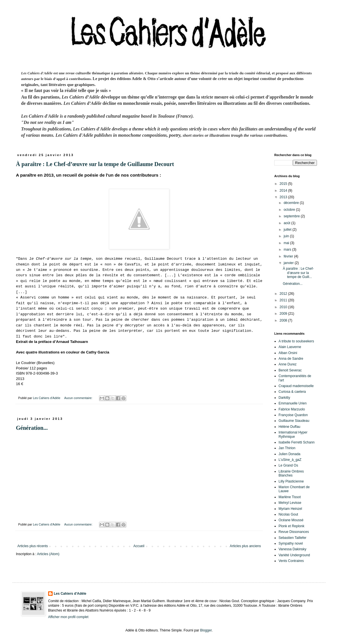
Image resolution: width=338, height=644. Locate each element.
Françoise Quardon (293, 415)
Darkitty (284, 398)
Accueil (139, 546)
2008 (284, 320)
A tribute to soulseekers (296, 341)
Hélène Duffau (289, 427)
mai (287, 243)
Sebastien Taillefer (292, 538)
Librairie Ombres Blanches (291, 473)
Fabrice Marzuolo (292, 409)
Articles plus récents (33, 546)
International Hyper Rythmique (293, 434)
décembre (292, 203)
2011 (284, 300)
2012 (284, 294)
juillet (288, 230)
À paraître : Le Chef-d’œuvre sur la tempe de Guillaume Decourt (95, 164)
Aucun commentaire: (79, 398)
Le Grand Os (288, 465)
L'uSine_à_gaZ (290, 460)
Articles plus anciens (245, 546)
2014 (284, 191)
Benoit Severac (290, 370)
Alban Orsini (288, 353)
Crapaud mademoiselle (296, 386)
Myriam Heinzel (290, 509)
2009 (284, 314)
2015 (284, 184)
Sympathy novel (291, 543)
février (289, 256)
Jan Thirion (287, 448)
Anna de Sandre (291, 359)
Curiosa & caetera (292, 392)
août (287, 223)
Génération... (32, 428)
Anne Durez (287, 364)
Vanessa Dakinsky (292, 549)
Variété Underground (294, 555)
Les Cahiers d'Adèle (70, 594)
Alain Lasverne (290, 347)
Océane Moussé (291, 520)
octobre (290, 210)
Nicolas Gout (288, 514)
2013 (284, 197)
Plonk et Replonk (291, 526)
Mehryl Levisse (290, 503)
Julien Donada (289, 454)
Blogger (206, 630)
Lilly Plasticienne (291, 481)
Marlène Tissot (290, 497)
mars (288, 250)
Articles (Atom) (48, 554)
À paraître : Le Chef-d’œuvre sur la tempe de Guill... (298, 273)
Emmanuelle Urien (293, 403)
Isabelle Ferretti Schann (297, 442)
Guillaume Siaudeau (294, 421)
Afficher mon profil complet (68, 617)
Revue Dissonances (294, 532)
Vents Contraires (291, 561)
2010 (284, 307)
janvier (289, 263)
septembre (292, 216)
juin (287, 236)
